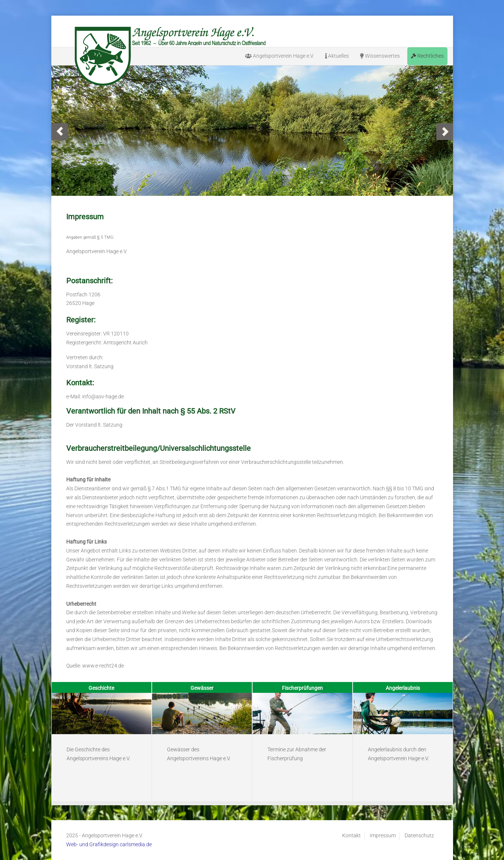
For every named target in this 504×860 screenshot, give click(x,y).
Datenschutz (419, 835)
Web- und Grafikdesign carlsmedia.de (109, 844)
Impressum (383, 835)
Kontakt (351, 835)
